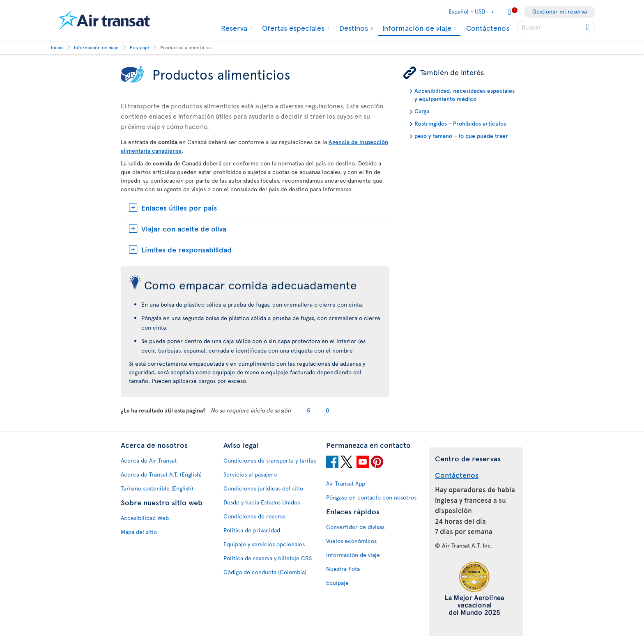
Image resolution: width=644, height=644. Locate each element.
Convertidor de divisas (355, 527)
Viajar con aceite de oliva (184, 228)
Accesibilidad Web (145, 518)
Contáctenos (488, 28)
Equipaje (337, 583)
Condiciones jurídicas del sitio (263, 488)
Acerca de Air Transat (149, 460)
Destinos (353, 28)
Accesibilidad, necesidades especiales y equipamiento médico (465, 95)
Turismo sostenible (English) (157, 488)
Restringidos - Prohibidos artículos (460, 123)
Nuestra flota (343, 569)
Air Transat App (346, 483)
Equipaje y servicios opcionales (264, 544)
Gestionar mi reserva (560, 11)
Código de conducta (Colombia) (265, 572)
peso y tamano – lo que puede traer (461, 136)
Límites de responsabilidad (186, 249)
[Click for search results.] (588, 27)
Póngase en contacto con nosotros (371, 497)
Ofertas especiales (292, 28)
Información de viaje (416, 29)
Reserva (233, 28)
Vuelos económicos (351, 541)
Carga (422, 111)
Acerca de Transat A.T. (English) (161, 474)
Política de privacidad (252, 530)
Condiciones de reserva (254, 516)
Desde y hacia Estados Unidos (262, 502)
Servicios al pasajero (250, 474)
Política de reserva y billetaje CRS (268, 558)
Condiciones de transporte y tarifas (270, 460)
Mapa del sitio (139, 532)
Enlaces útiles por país (179, 207)
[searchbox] (556, 27)
